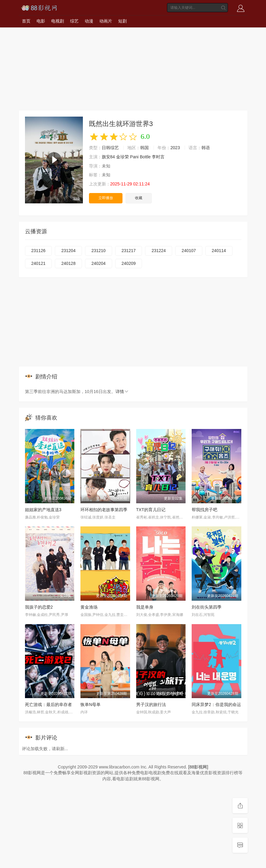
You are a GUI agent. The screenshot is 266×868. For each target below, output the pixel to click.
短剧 (122, 21)
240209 (129, 263)
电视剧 (58, 21)
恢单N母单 (90, 705)
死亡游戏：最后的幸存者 (48, 705)
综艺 (74, 21)
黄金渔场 (89, 607)
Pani (134, 157)
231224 (159, 251)
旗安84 (108, 157)
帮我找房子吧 (204, 510)
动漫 (89, 21)
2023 (175, 148)
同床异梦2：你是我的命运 (216, 705)
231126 (39, 251)
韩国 (144, 148)
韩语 (206, 148)
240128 (68, 263)
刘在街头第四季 (207, 607)
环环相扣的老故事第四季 (104, 510)
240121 (39, 263)
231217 (129, 251)
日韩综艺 (110, 148)
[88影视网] (198, 767)
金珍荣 (122, 157)
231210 (99, 251)
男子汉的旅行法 (151, 705)
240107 (189, 251)
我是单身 (145, 607)
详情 (122, 392)
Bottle (145, 157)
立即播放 (106, 198)
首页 (26, 21)
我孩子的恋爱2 (39, 607)
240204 (99, 263)
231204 (68, 251)
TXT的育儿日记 (151, 510)
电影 (41, 21)
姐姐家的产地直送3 (43, 510)
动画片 (106, 21)
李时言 (158, 157)
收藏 (139, 198)
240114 (219, 251)
